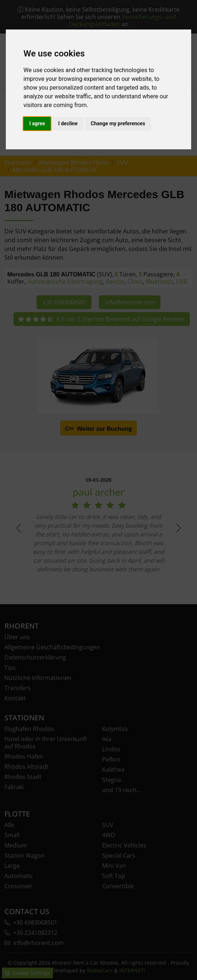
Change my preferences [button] (118, 123)
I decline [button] (68, 123)
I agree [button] (37, 123)
